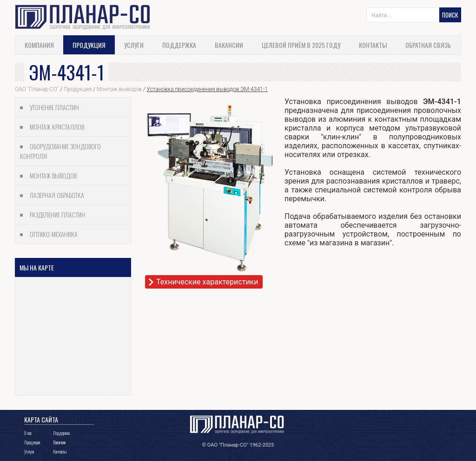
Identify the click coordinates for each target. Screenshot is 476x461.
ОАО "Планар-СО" (37, 89)
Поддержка (179, 45)
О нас (28, 433)
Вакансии (229, 45)
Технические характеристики (207, 282)
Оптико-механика (54, 234)
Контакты (373, 45)
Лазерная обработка (57, 195)
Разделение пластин (57, 214)
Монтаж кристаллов (57, 127)
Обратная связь (428, 45)
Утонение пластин (54, 107)
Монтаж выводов (119, 89)
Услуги (134, 45)
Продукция (89, 45)
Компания (39, 45)
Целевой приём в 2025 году (301, 45)
